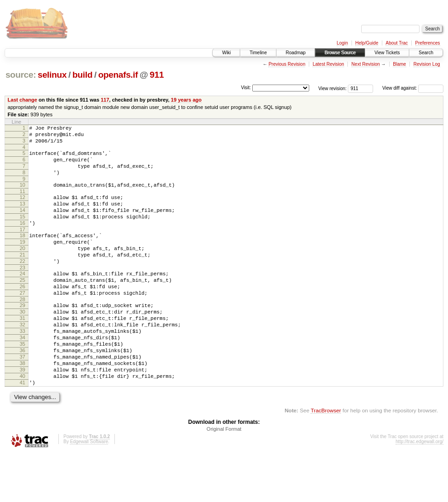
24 (23, 298)
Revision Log (427, 64)
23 (23, 292)
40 (23, 422)
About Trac (397, 43)
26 (23, 314)
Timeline (258, 53)
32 (23, 359)
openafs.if (118, 75)
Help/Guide (367, 43)
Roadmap (296, 53)
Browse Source (340, 53)
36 (23, 390)
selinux (52, 75)
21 (23, 277)
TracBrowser (326, 459)
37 (23, 398)
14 (23, 224)
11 (23, 202)
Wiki (226, 53)
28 (23, 330)
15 (23, 232)
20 (23, 269)
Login (342, 43)
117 (105, 100)
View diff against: (413, 88)
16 (23, 240)
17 (23, 247)
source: (21, 75)
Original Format (224, 477)
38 (23, 406)
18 (23, 253)
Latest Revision (328, 64)
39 (23, 414)
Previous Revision (287, 64)
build (83, 75)
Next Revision (366, 64)
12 (23, 208)
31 (23, 351)
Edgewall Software (89, 490)
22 (23, 285)
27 (23, 322)
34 (23, 375)
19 (23, 261)
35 (23, 382)
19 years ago (186, 100)
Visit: (246, 88)
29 (23, 336)
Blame (399, 64)
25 (23, 306)
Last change (23, 100)
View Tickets (387, 53)
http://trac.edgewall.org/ (420, 490)
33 (23, 367)
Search (426, 53)
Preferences (428, 43)
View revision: (333, 88)
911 (157, 75)
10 (23, 194)
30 (23, 343)
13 (23, 216)
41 (23, 429)
